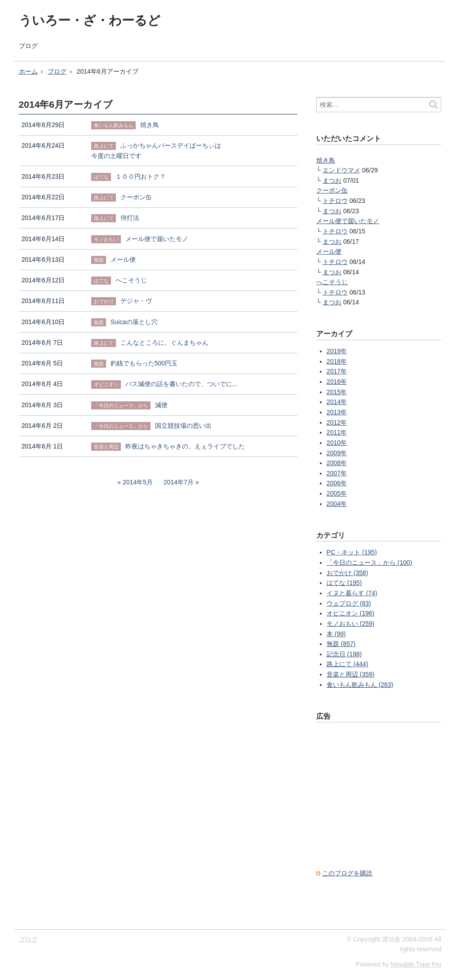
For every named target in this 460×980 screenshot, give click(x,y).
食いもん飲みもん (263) (360, 685)
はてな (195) (344, 583)
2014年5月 (138, 482)
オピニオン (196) (351, 613)
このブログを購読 (347, 873)
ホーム (28, 71)
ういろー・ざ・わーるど (90, 20)
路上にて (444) (347, 664)
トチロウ (335, 201)
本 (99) (336, 634)
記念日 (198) (344, 654)
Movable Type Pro (416, 964)
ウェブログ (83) (349, 603)
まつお (332, 180)
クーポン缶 (332, 190)
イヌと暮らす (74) (352, 593)
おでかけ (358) (347, 573)
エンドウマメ (341, 170)
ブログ (28, 46)
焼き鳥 (326, 160)
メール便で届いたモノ (348, 221)
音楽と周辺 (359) (351, 674)
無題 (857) (341, 644)
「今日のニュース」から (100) (369, 563)
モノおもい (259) (351, 624)
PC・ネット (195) (352, 552)
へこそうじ (332, 282)
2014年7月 (179, 482)
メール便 (329, 251)
